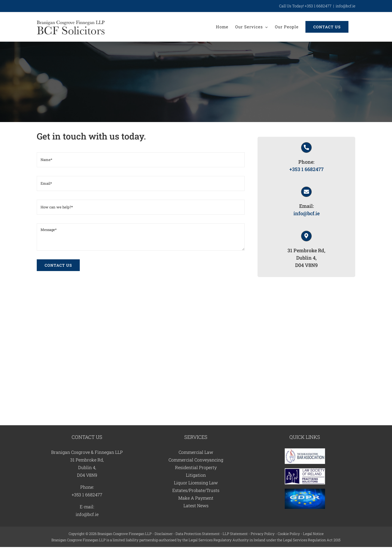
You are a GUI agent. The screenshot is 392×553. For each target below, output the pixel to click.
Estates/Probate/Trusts (196, 490)
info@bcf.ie (345, 6)
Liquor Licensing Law (196, 483)
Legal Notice (313, 534)
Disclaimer (164, 534)
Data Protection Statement (198, 534)
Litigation (196, 475)
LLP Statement (235, 534)
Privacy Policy (263, 534)
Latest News (196, 505)
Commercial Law (196, 452)
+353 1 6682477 (307, 169)
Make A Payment (196, 498)
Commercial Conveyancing (196, 460)
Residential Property (196, 467)
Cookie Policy (289, 534)
